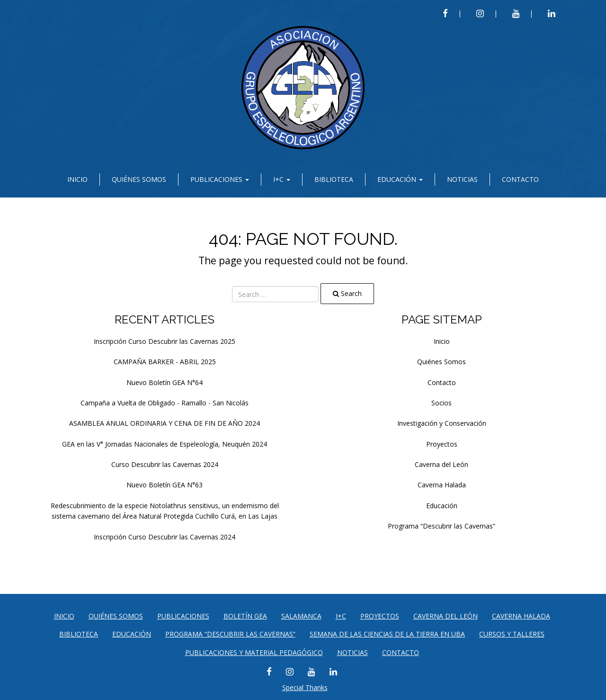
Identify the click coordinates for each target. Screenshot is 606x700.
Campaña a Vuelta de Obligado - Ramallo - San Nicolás (165, 403)
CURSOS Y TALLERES (512, 634)
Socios (441, 403)
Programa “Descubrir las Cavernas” (441, 526)
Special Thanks (305, 687)
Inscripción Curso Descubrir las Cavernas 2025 (165, 341)
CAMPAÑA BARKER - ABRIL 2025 (165, 362)
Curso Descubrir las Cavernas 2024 (165, 464)
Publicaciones (220, 179)
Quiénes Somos (139, 179)
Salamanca (301, 616)
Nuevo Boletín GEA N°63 (165, 485)
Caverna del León (441, 464)
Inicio (77, 179)
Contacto (520, 179)
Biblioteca (334, 179)
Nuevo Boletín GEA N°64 (165, 382)
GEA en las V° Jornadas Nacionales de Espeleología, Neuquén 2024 (165, 444)
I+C (282, 179)
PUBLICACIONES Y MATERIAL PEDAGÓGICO (254, 652)
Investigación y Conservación (442, 423)
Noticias (462, 179)
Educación (400, 179)
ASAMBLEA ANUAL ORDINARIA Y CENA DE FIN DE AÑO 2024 (165, 423)
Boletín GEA (245, 616)
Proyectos (442, 444)
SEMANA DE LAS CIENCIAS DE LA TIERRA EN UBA (387, 634)
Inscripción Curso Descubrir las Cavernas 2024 (165, 537)
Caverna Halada (442, 485)
